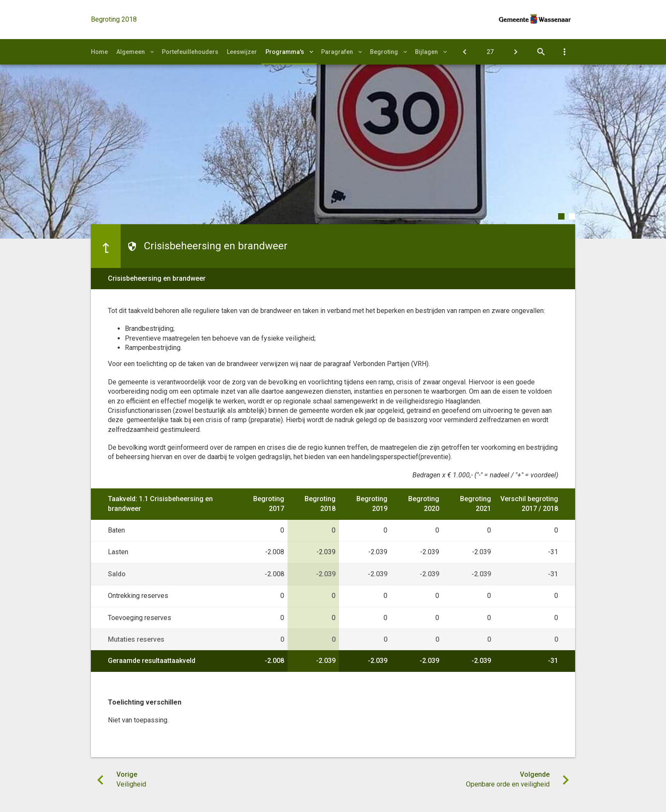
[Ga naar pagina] (490, 52)
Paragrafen (337, 52)
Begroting (384, 52)
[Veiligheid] (465, 52)
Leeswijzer (242, 52)
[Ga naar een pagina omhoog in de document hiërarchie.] (106, 246)
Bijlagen (426, 52)
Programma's (285, 52)
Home (99, 52)
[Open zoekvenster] (541, 52)
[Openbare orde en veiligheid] (516, 52)
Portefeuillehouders (190, 52)
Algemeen (131, 52)
